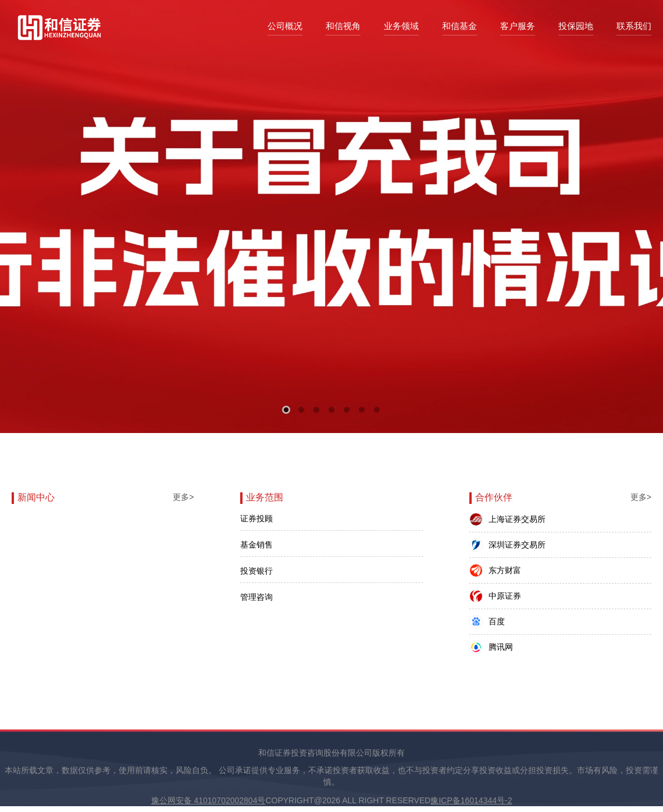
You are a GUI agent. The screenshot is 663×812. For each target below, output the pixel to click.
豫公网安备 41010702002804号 (208, 800)
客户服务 (518, 26)
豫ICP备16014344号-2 (471, 800)
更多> (183, 497)
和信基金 (459, 26)
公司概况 (285, 26)
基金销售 (256, 545)
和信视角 (343, 26)
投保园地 (576, 26)
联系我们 (634, 26)
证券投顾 (256, 518)
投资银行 (256, 571)
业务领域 (401, 26)
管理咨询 (256, 597)
